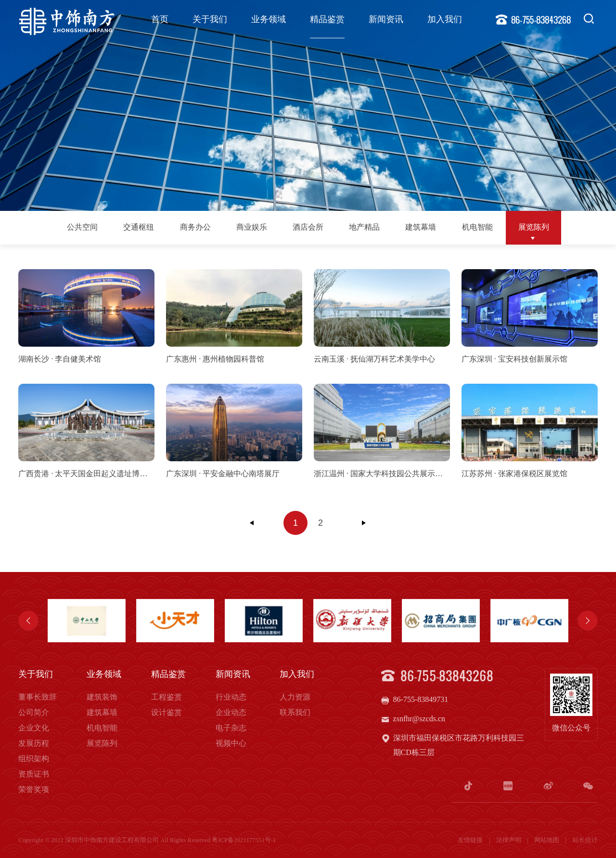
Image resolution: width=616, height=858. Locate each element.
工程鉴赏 (167, 697)
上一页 (252, 523)
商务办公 (195, 227)
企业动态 (231, 712)
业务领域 (269, 19)
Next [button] (588, 621)
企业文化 (34, 728)
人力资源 (295, 697)
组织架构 (34, 759)
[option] (87, 621)
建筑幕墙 (421, 227)
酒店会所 (308, 227)
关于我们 (210, 19)
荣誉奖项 (34, 789)
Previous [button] (28, 621)
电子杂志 (231, 728)
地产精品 (364, 227)
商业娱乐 (252, 227)
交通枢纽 (139, 227)
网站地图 (547, 840)
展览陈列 (534, 227)
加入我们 (445, 19)
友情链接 (471, 840)
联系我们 (295, 712)
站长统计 (585, 840)
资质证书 (34, 774)
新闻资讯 (386, 19)
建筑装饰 (102, 697)
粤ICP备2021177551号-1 (244, 840)
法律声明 (509, 840)
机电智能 (477, 227)
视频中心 (231, 743)
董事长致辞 (38, 697)
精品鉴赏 (327, 19)
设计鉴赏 (167, 712)
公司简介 (34, 712)
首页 (160, 19)
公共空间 (82, 227)
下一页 (364, 523)
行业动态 (231, 697)
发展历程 (34, 743)
